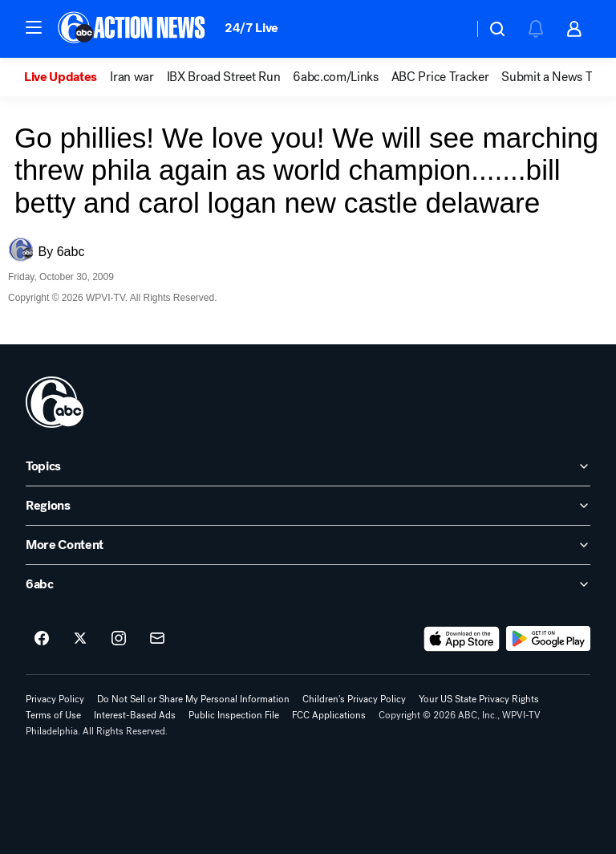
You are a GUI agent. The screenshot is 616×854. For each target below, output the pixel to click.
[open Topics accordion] (308, 466)
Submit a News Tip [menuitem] (552, 77)
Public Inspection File (234, 715)
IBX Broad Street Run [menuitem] (224, 77)
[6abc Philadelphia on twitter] (80, 639)
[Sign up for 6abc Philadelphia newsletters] (157, 639)
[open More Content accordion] (308, 545)
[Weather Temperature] (448, 29)
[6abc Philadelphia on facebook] (42, 639)
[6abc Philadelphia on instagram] (119, 639)
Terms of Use (53, 715)
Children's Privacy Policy (354, 699)
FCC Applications (329, 715)
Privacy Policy (55, 699)
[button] (34, 27)
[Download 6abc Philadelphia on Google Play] (548, 639)
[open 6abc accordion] (308, 584)
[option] (67, 77)
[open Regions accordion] (308, 506)
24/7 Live (251, 28)
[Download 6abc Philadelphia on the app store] (462, 639)
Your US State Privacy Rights (479, 699)
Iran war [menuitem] (132, 77)
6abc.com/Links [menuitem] (336, 77)
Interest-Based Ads (135, 715)
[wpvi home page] (55, 402)
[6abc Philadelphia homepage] (133, 29)
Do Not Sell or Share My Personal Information (193, 699)
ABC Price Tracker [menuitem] (440, 77)
